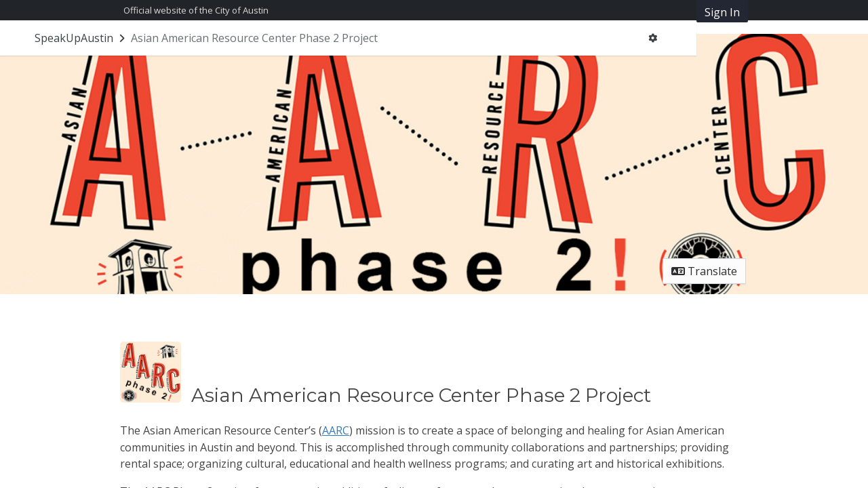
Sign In (722, 12)
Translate (704, 271)
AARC (336, 430)
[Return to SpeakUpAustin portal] (81, 38)
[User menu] (653, 38)
